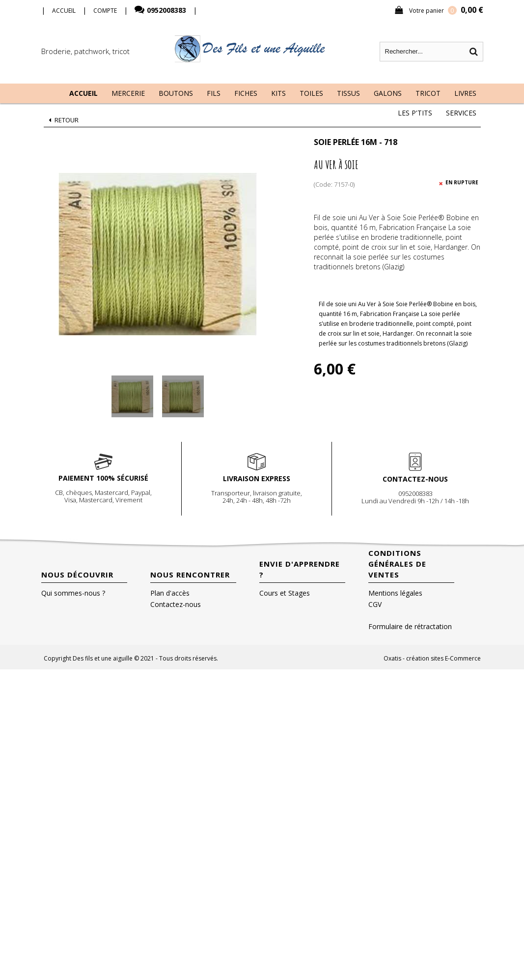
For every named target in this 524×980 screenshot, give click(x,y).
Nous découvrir (77, 575)
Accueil (83, 93)
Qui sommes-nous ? (73, 593)
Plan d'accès (170, 593)
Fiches (246, 93)
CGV (375, 604)
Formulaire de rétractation (410, 626)
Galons (388, 93)
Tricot (428, 93)
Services (461, 113)
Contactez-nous (176, 604)
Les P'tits (415, 113)
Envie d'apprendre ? (300, 569)
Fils (214, 93)
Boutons (176, 93)
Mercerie (128, 93)
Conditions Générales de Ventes (397, 564)
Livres (465, 93)
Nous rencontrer (190, 575)
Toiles (311, 93)
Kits (278, 93)
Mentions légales (395, 593)
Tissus (348, 93)
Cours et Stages (285, 593)
